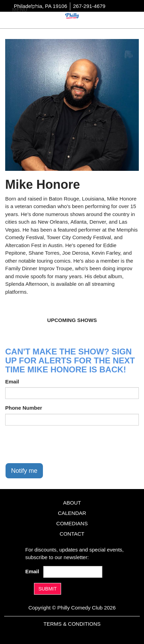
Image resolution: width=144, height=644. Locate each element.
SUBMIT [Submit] (48, 589)
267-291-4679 (89, 6)
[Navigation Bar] (35, 9)
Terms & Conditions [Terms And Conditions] (72, 624)
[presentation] (58, 444)
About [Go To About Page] (72, 503)
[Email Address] (73, 572)
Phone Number (24, 408)
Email (12, 382)
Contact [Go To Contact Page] (72, 534)
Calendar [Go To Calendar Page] (72, 513)
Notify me (24, 471)
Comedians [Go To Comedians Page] (72, 523)
